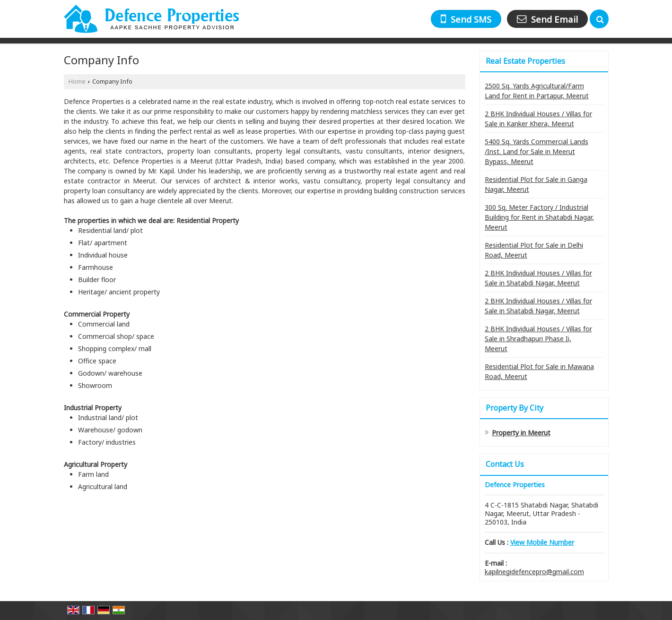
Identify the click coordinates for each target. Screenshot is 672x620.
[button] (542, 542)
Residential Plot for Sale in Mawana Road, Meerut (539, 371)
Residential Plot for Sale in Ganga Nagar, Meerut (536, 184)
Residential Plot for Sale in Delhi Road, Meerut (534, 250)
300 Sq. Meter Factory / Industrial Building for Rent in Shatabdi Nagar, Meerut (539, 217)
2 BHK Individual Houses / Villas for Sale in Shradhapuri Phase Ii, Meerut (538, 339)
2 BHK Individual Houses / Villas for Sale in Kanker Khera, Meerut (538, 119)
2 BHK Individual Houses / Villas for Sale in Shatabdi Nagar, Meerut (538, 278)
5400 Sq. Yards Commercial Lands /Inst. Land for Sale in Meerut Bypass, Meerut (537, 151)
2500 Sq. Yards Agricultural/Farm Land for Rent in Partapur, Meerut (537, 91)
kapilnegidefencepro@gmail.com (534, 572)
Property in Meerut (521, 433)
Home (77, 82)
